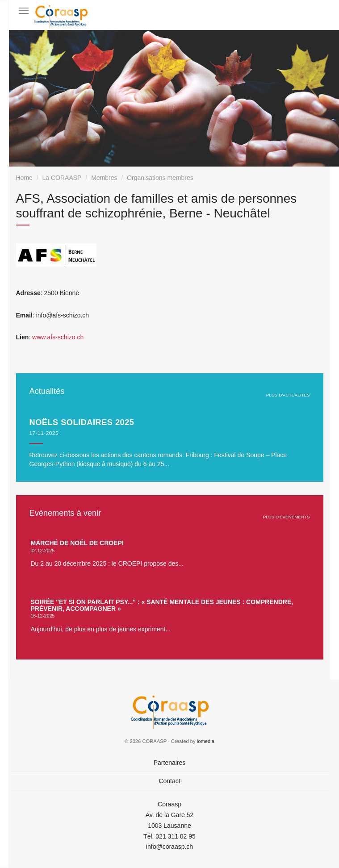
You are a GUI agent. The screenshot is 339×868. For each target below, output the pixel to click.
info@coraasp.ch (169, 847)
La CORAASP (62, 178)
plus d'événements (287, 517)
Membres (104, 178)
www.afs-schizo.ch (58, 337)
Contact (169, 781)
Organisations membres (160, 178)
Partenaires (170, 763)
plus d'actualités (288, 395)
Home (24, 178)
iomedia (206, 741)
